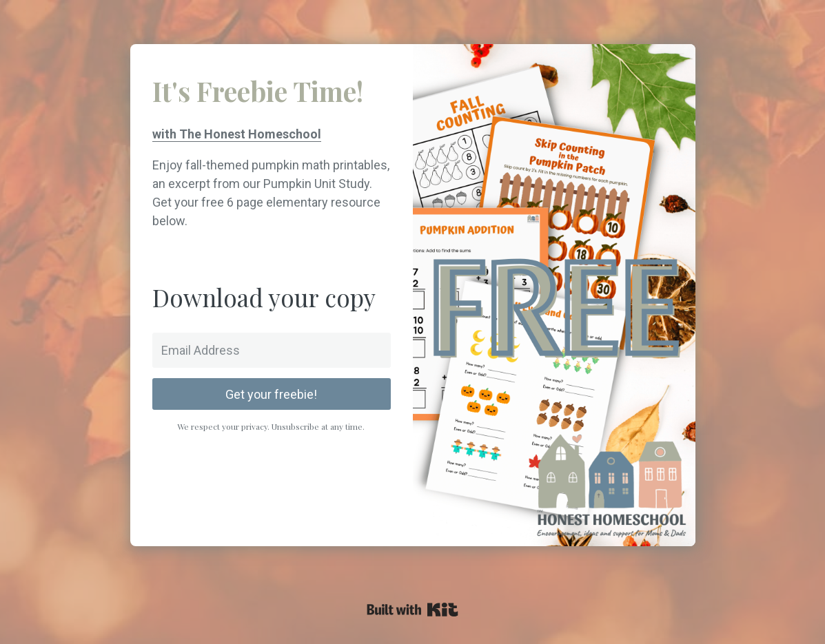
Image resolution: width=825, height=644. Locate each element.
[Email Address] (272, 350)
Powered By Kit (412, 610)
